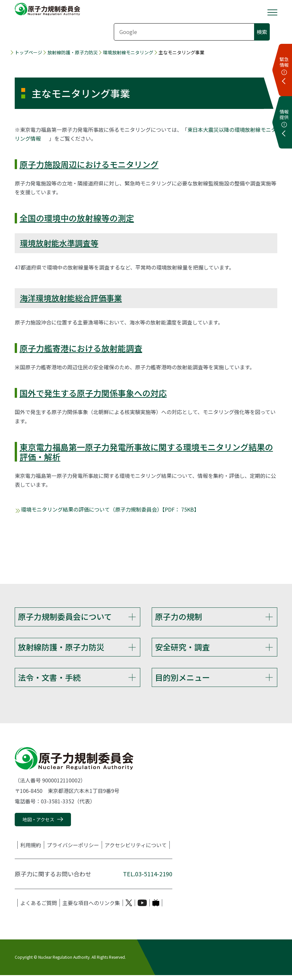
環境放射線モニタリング (128, 52)
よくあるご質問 (39, 908)
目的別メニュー (182, 681)
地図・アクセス (38, 824)
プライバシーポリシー (73, 850)
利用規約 (31, 850)
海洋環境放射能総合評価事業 (71, 298)
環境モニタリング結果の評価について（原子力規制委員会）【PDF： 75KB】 (110, 509)
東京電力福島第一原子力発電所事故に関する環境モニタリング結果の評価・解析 (146, 452)
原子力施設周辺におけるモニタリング (89, 164)
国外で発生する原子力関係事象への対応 (93, 393)
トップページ (28, 52)
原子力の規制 (179, 616)
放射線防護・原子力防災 (73, 52)
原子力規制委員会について (65, 616)
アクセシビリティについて (136, 850)
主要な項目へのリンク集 (91, 908)
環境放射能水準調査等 (59, 243)
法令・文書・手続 (49, 681)
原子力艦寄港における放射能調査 (81, 348)
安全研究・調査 (182, 648)
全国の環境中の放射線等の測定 (77, 218)
